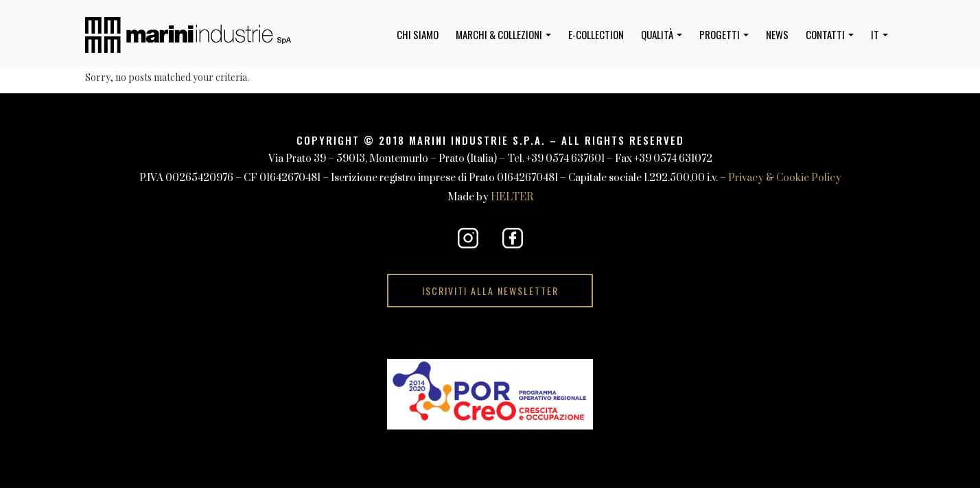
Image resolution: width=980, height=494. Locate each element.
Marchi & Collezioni (503, 34)
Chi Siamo (418, 34)
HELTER (512, 197)
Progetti (724, 34)
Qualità (662, 34)
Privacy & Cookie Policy (785, 178)
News (777, 34)
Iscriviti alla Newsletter (490, 291)
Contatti (830, 34)
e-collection (596, 34)
